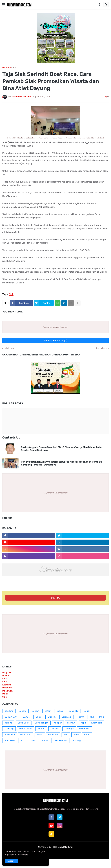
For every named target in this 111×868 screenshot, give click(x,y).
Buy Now (56, 598)
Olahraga (69, 729)
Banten (36, 711)
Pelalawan (7, 691)
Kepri (83, 723)
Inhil (4, 679)
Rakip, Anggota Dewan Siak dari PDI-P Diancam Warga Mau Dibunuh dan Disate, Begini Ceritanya (62, 449)
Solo (32, 740)
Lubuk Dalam (26, 729)
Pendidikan (26, 735)
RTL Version (75, 853)
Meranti (41, 729)
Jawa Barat (24, 723)
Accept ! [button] (11, 861)
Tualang (77, 740)
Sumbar (44, 740)
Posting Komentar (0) (56, 341)
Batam (48, 711)
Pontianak (53, 735)
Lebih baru (9, 348)
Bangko (23, 711)
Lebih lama (102, 348)
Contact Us (60, 853)
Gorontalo (66, 717)
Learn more (23, 855)
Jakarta (8, 723)
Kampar (58, 723)
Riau (66, 735)
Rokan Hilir (10, 740)
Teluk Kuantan (60, 740)
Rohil (76, 735)
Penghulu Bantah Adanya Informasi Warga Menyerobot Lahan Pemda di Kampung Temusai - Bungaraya (62, 463)
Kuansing (7, 685)
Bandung (9, 711)
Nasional (55, 729)
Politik (5, 694)
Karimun (71, 723)
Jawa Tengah (42, 723)
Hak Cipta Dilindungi (63, 847)
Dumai (39, 717)
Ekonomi (52, 717)
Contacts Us (11, 437)
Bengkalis (7, 672)
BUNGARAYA (11, 717)
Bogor (87, 711)
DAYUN (26, 717)
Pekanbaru (8, 688)
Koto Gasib (97, 723)
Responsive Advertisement (56, 327)
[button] (4, 5)
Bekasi (60, 711)
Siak (15, 68)
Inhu (5, 682)
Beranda (7, 68)
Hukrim (6, 676)
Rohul (87, 735)
